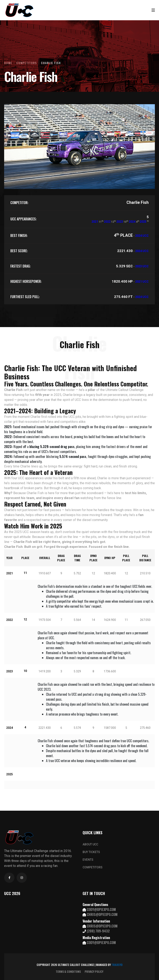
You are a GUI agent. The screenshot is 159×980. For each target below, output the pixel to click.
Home (8, 63)
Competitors (27, 63)
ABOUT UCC (90, 844)
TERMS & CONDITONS (68, 972)
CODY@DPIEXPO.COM (101, 909)
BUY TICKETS (91, 852)
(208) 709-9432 (98, 931)
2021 (95, 222)
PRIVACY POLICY (94, 972)
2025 (143, 222)
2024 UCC (142, 236)
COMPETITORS (93, 867)
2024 (132, 222)
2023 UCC (142, 266)
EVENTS (88, 860)
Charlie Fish (51, 63)
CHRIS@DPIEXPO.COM (102, 914)
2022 (107, 222)
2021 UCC (142, 282)
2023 (120, 222)
